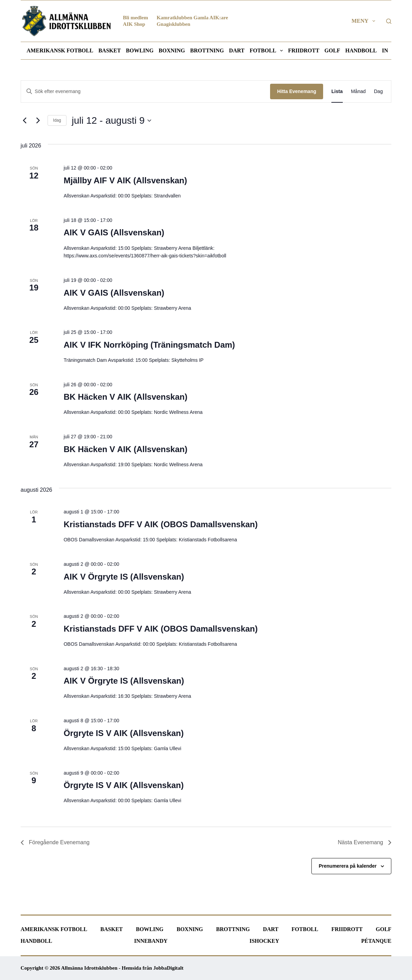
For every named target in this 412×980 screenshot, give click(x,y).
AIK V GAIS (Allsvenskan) (114, 232)
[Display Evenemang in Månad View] (358, 91)
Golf (332, 50)
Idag (57, 120)
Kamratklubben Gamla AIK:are (192, 18)
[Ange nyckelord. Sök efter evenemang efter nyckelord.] (146, 91)
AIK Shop (134, 24)
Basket (110, 50)
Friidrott (304, 50)
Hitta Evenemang (297, 91)
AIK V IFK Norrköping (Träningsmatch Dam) (149, 345)
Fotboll (268, 51)
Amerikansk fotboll (60, 50)
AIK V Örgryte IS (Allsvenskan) (124, 577)
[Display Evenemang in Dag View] (379, 91)
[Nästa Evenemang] (38, 121)
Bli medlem (136, 18)
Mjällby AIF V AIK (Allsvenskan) (125, 180)
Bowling (140, 50)
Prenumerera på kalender (348, 866)
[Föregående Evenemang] (25, 121)
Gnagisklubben (174, 24)
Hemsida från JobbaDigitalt (152, 968)
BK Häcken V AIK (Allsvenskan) (126, 397)
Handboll (361, 50)
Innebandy (151, 941)
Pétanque (376, 941)
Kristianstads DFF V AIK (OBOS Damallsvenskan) (161, 524)
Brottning (207, 50)
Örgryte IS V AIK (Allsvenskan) (124, 733)
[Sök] (389, 21)
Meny (365, 21)
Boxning (172, 50)
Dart (237, 50)
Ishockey (264, 941)
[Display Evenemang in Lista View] (337, 91)
